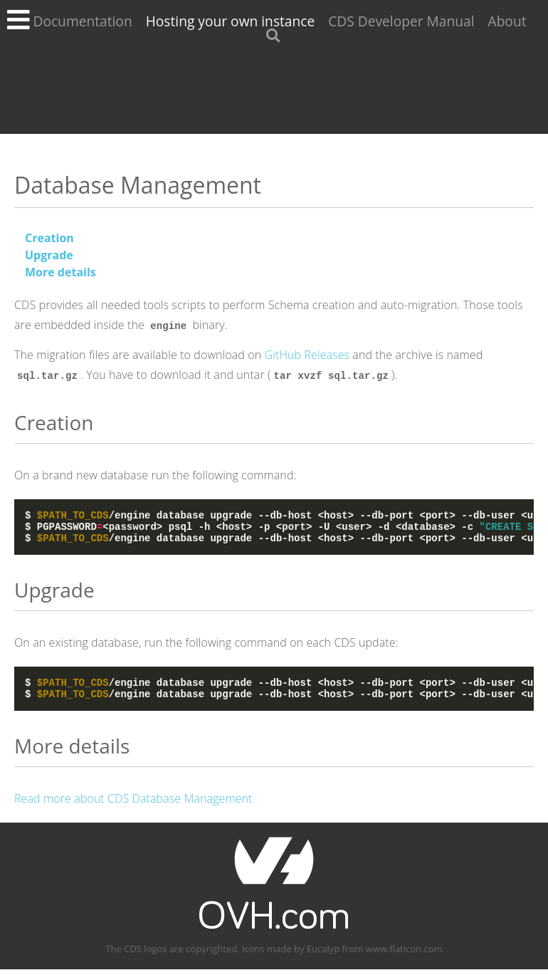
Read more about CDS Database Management (133, 809)
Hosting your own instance (231, 21)
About (507, 21)
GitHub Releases (307, 355)
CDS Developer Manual (401, 21)
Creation (49, 238)
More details (60, 272)
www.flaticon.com (404, 959)
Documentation (82, 21)
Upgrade (49, 255)
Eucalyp (323, 959)
